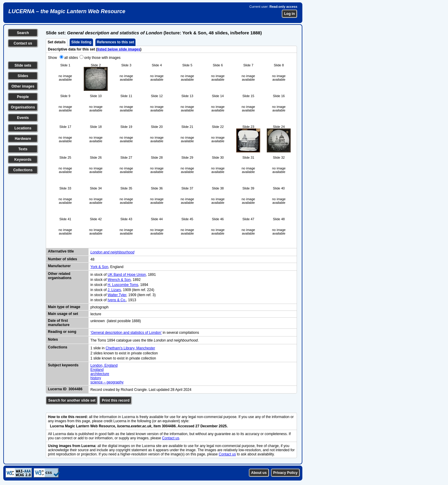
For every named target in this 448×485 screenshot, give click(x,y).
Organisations (23, 107)
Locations (23, 128)
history (96, 378)
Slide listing (81, 42)
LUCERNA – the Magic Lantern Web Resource (67, 11)
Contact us (23, 43)
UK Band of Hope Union (127, 275)
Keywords (23, 160)
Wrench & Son (119, 280)
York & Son (99, 267)
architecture (100, 374)
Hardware (23, 139)
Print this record (116, 400)
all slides (71, 58)
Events (23, 118)
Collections (23, 170)
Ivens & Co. (117, 300)
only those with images (102, 58)
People (23, 97)
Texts (23, 149)
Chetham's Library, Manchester (130, 348)
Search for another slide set (72, 400)
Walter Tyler (117, 295)
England (97, 370)
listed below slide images (119, 49)
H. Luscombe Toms (123, 285)
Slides (23, 76)
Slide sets (23, 65)
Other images (23, 86)
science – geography (107, 382)
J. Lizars (114, 290)
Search (23, 33)
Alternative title (61, 251)
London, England (104, 365)
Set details (57, 42)
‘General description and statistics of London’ (126, 333)
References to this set (116, 42)
